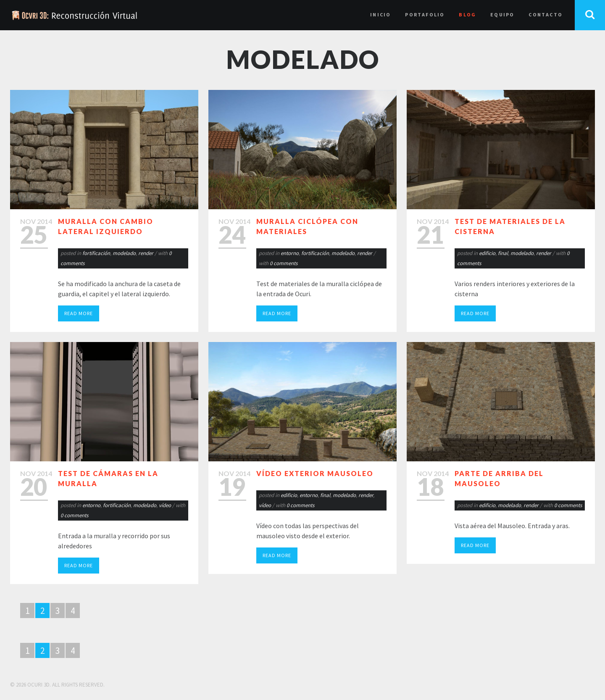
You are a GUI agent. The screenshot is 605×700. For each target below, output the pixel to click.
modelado (124, 253)
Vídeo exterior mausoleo (315, 473)
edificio (487, 253)
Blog (467, 14)
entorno (290, 253)
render (146, 253)
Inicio (380, 14)
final (503, 253)
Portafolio (425, 14)
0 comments (284, 263)
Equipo (502, 14)
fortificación (96, 253)
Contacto (546, 14)
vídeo (165, 505)
